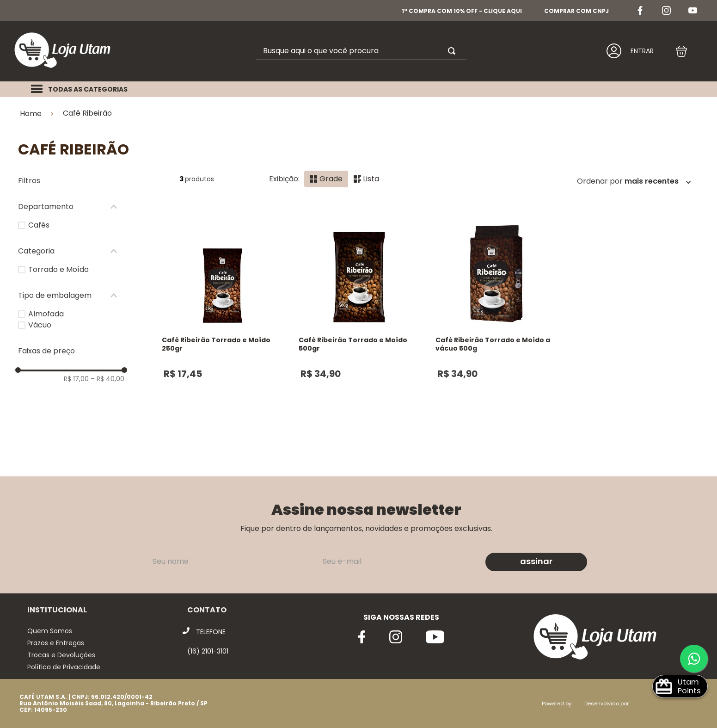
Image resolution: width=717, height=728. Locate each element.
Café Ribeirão (87, 113)
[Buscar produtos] (453, 51)
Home (31, 114)
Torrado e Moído (58, 269)
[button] (71, 207)
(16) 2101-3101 (208, 651)
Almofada (46, 314)
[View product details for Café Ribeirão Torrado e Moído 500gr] (359, 328)
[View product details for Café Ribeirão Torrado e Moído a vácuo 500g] (496, 328)
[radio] (326, 179)
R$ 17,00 (76, 379)
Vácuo (40, 325)
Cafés (39, 225)
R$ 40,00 (107, 379)
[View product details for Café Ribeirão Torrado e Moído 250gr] (222, 328)
